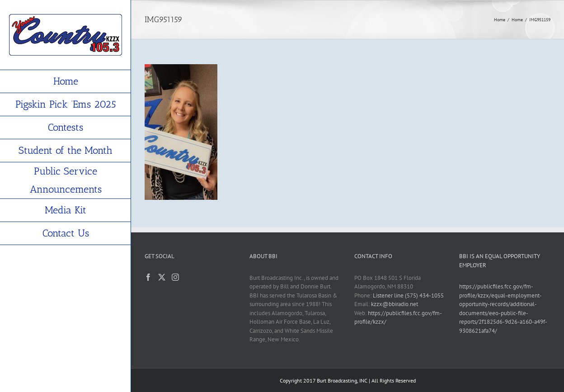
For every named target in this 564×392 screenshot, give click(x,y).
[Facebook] (148, 277)
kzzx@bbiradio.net (395, 304)
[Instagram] (175, 277)
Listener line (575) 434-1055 (408, 295)
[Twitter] (162, 277)
